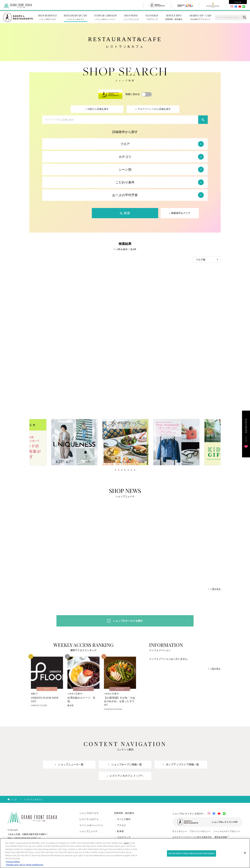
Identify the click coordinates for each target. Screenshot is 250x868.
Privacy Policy (13, 864)
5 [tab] (128, 472)
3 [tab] (122, 472)
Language (238, 2)
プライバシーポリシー (200, 834)
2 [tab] (119, 472)
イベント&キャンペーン (91, 828)
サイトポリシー (180, 834)
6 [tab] (131, 472)
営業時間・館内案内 (124, 816)
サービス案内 (124, 822)
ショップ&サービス (89, 816)
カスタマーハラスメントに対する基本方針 (192, 840)
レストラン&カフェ (89, 822)
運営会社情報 (221, 840)
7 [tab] (135, 472)
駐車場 (120, 834)
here (126, 846)
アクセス (121, 828)
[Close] (245, 856)
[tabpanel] (80, 444)
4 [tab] (125, 472)
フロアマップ (124, 840)
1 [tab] (115, 472)
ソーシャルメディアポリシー (227, 834)
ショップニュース (88, 834)
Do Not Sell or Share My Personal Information (191, 856)
